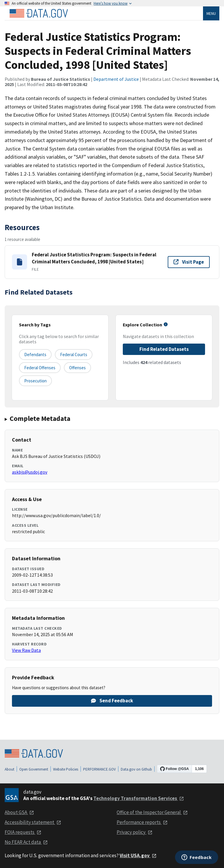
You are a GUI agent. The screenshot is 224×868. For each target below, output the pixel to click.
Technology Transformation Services (139, 798)
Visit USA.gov (138, 855)
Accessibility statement (33, 822)
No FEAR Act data (26, 842)
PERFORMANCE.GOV (99, 769)
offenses (77, 368)
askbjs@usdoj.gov (30, 472)
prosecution (35, 381)
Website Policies (66, 769)
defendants (35, 355)
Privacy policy (135, 832)
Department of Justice (116, 79)
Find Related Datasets (164, 349)
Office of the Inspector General (152, 812)
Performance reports (142, 822)
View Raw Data (26, 650)
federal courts (74, 355)
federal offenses (40, 368)
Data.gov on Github (136, 769)
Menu (211, 13)
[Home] (38, 13)
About (9, 769)
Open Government (34, 769)
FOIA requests (23, 832)
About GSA (19, 812)
